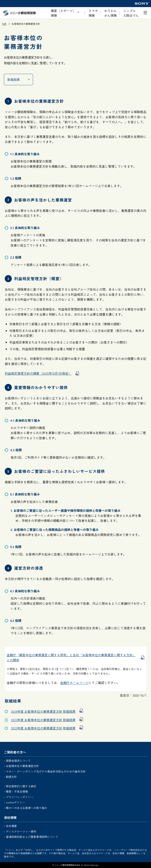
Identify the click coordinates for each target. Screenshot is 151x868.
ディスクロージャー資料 (21, 831)
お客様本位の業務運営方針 (22, 766)
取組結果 (14, 79)
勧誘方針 (11, 777)
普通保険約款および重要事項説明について (32, 837)
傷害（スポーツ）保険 (63, 13)
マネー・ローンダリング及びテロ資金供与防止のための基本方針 (46, 771)
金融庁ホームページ (74, 683)
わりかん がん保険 (110, 13)
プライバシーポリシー (20, 797)
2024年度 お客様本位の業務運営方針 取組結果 (43, 711)
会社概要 (11, 826)
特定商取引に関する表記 (21, 786)
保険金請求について (18, 761)
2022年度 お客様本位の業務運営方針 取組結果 (43, 728)
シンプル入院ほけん (131, 13)
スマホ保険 (93, 13)
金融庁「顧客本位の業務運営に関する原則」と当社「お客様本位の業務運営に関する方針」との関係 (71, 657)
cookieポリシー (15, 802)
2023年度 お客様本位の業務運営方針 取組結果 (43, 720)
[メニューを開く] (145, 13)
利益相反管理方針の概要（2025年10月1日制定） (38, 373)
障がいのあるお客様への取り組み (27, 808)
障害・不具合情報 (17, 791)
